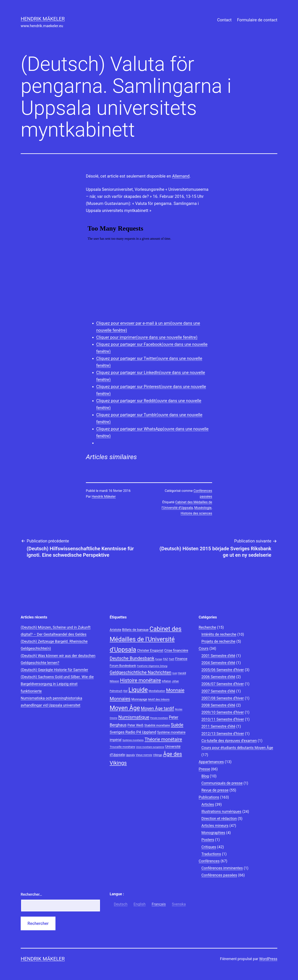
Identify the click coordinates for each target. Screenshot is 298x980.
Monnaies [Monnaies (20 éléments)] (120, 699)
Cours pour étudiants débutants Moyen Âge (237, 748)
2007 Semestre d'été (218, 691)
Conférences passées (219, 875)
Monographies (213, 833)
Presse (204, 769)
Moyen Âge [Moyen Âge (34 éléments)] (125, 708)
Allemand (181, 176)
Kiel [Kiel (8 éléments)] (125, 691)
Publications (209, 797)
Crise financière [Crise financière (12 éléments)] (176, 650)
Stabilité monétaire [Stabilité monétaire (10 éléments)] (157, 725)
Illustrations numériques (221, 811)
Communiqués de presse (222, 783)
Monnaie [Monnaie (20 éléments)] (175, 690)
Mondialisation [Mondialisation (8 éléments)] (157, 691)
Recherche (207, 627)
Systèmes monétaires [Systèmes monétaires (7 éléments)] (133, 740)
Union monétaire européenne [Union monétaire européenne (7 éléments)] (150, 747)
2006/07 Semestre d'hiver (223, 684)
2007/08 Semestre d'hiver (223, 698)
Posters (208, 840)
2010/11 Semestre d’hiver (223, 719)
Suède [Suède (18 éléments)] (177, 725)
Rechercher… (31, 894)
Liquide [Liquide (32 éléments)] (138, 690)
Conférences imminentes (222, 868)
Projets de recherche (218, 641)
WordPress (268, 959)
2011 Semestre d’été (218, 726)
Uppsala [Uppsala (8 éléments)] (130, 755)
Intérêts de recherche (219, 634)
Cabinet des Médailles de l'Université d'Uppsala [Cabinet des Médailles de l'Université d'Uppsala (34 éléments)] (146, 639)
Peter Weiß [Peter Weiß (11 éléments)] (135, 725)
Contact (224, 20)
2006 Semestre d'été (218, 677)
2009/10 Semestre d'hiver (223, 712)
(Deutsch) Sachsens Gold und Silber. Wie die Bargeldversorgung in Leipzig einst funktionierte (57, 684)
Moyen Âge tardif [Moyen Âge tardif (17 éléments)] (157, 708)
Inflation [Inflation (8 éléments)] (166, 681)
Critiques (209, 847)
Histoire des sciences (196, 513)
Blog (205, 776)
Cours (204, 648)
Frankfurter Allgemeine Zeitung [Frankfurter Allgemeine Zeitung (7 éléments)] (152, 666)
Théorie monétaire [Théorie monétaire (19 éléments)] (163, 739)
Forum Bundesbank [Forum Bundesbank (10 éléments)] (123, 666)
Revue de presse (215, 790)
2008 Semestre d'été (218, 705)
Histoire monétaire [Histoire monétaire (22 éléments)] (141, 680)
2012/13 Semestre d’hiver (223, 734)
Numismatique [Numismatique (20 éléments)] (134, 717)
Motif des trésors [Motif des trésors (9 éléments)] (159, 699)
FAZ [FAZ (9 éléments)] (165, 659)
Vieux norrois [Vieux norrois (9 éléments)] (144, 755)
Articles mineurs (215, 826)
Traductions (211, 854)
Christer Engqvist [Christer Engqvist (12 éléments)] (150, 650)
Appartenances (211, 762)
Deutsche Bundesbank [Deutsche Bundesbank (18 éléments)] (132, 658)
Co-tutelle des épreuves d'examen (229, 741)
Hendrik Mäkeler (43, 19)
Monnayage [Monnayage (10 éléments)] (139, 699)
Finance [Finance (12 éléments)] (181, 659)
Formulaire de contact (257, 20)
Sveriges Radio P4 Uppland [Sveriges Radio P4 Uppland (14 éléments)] (133, 732)
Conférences (209, 861)
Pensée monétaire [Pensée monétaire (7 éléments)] (159, 718)
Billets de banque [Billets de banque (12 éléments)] (135, 630)
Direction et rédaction (219, 818)
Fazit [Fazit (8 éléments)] (172, 659)
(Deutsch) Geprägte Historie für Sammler (54, 670)
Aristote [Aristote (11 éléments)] (115, 630)
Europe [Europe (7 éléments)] (159, 659)
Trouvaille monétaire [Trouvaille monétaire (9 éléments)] (122, 747)
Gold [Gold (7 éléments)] (174, 673)
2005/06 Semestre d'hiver (223, 670)
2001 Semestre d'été (218, 656)
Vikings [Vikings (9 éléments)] (157, 755)
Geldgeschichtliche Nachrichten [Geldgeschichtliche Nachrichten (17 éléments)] (141, 672)
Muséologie (203, 508)
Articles (208, 804)
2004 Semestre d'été (218, 663)
